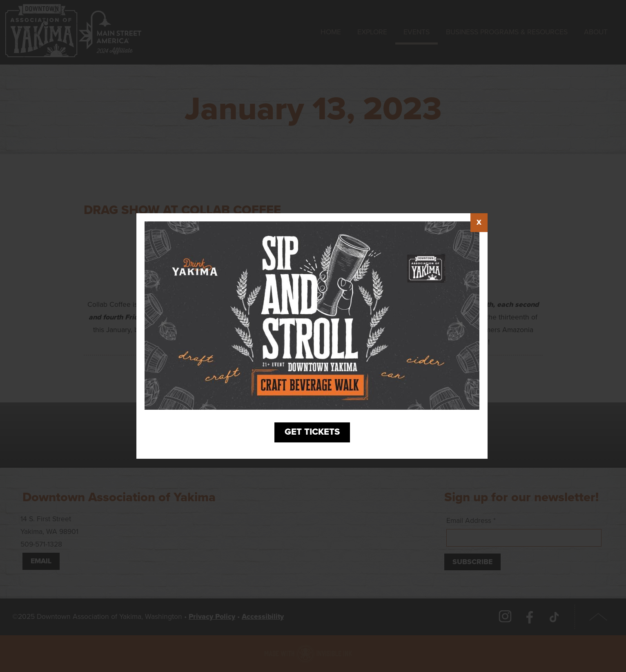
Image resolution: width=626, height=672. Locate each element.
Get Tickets (312, 433)
